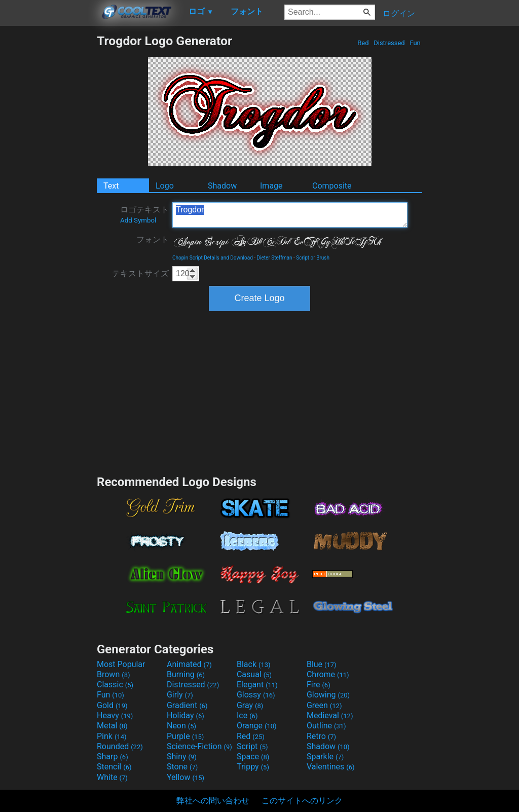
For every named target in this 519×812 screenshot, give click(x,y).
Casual (254, 674)
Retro (321, 736)
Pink (112, 736)
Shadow (222, 186)
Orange (257, 726)
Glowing (328, 695)
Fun (415, 43)
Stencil (114, 767)
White (112, 777)
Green (324, 705)
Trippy (253, 767)
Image (271, 186)
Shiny (182, 756)
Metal (112, 726)
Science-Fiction (199, 746)
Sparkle (325, 756)
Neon (181, 726)
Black (254, 664)
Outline (326, 726)
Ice (247, 715)
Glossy (256, 695)
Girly (180, 695)
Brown (113, 674)
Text (111, 186)
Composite (332, 186)
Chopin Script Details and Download (213, 258)
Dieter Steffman (275, 258)
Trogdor (290, 215)
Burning (186, 674)
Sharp (113, 756)
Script (252, 746)
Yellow (186, 777)
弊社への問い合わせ (213, 801)
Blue (322, 664)
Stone (182, 767)
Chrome (328, 674)
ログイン (399, 13)
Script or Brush (313, 258)
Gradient (187, 705)
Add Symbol (138, 220)
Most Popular (121, 664)
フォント (153, 239)
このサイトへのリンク (302, 801)
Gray (250, 705)
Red (363, 43)
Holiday (186, 715)
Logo (165, 186)
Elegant (257, 685)
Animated (189, 664)
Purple (185, 736)
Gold (112, 705)
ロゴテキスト (144, 214)
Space (253, 756)
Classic (115, 685)
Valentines (331, 767)
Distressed (389, 43)
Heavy (115, 715)
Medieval (330, 715)
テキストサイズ (140, 273)
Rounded (120, 746)
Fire (319, 685)
